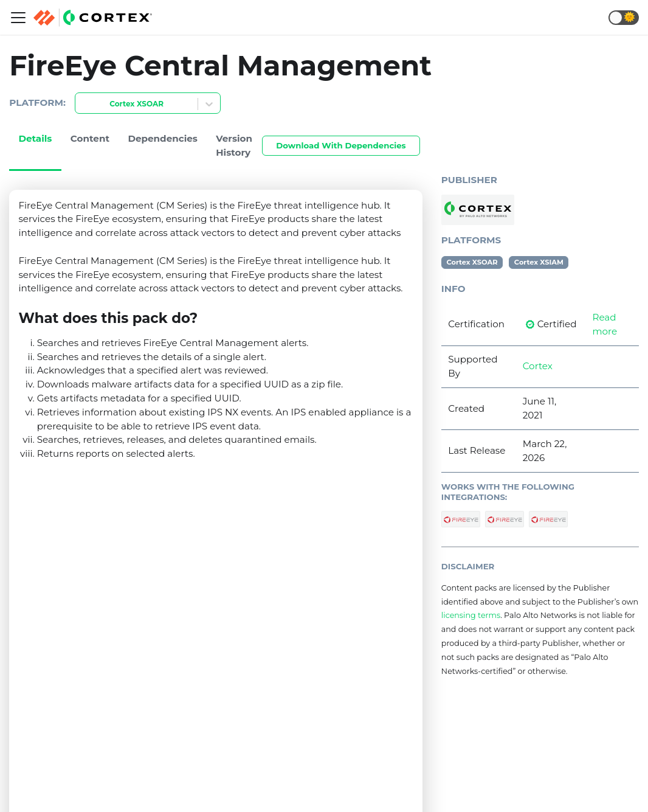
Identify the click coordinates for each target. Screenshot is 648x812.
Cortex (538, 366)
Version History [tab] (234, 145)
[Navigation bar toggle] (18, 18)
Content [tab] (90, 138)
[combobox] (83, 104)
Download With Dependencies (341, 145)
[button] (624, 18)
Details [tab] (35, 138)
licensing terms (471, 615)
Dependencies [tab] (163, 138)
